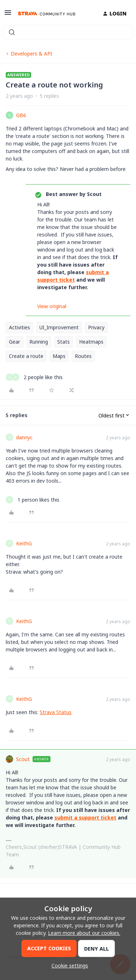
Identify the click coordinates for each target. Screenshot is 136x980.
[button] (8, 15)
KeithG (24, 543)
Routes (83, 356)
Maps (59, 356)
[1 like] (33, 500)
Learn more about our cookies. (84, 933)
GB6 (21, 115)
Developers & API (31, 54)
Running (39, 342)
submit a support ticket (85, 818)
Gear (14, 342)
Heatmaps (91, 342)
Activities (20, 327)
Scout (23, 759)
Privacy (96, 327)
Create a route (26, 356)
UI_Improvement (59, 327)
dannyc (24, 437)
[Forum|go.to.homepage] (47, 14)
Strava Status (56, 712)
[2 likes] (34, 377)
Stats (64, 342)
